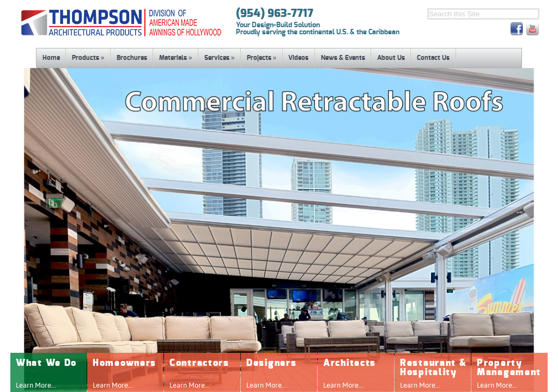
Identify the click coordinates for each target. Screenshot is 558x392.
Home (51, 58)
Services (220, 58)
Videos (298, 58)
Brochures (132, 58)
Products (88, 58)
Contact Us (433, 58)
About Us (391, 58)
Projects (262, 58)
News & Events (343, 58)
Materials (176, 58)
